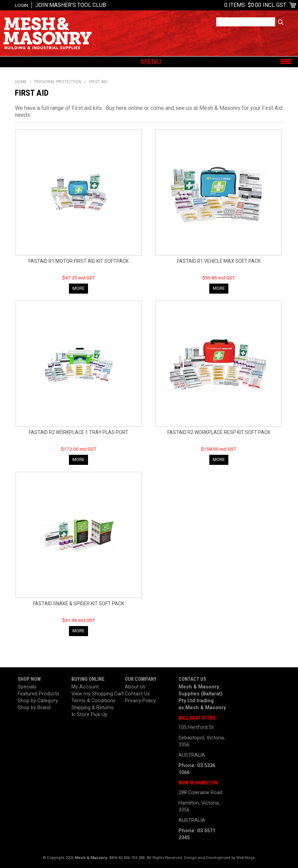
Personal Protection (58, 82)
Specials (27, 687)
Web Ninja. (246, 858)
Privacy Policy (140, 701)
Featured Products (38, 694)
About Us (135, 687)
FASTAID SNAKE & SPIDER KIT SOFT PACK (78, 604)
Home (21, 82)
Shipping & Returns (93, 708)
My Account (85, 687)
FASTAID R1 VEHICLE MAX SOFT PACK (219, 261)
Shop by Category (38, 701)
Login (21, 5)
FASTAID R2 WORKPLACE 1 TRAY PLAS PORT (78, 432)
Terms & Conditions (93, 701)
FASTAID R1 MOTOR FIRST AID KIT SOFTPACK (78, 261)
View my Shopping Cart (95, 694)
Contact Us (137, 694)
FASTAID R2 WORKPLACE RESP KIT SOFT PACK (219, 432)
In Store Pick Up (89, 715)
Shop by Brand (34, 708)
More (78, 288)
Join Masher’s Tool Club (71, 5)
